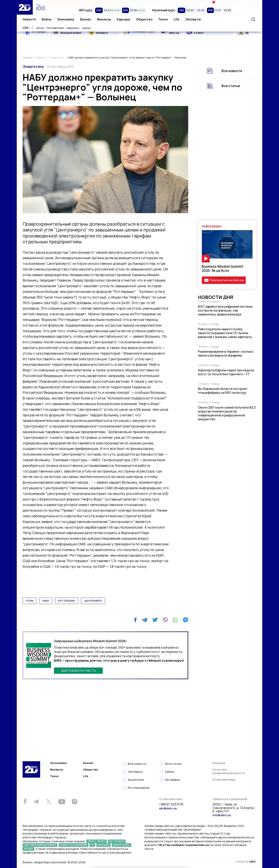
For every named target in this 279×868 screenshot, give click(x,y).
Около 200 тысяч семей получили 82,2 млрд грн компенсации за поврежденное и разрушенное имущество (227, 413)
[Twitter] (155, 620)
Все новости (232, 71)
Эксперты (193, 19)
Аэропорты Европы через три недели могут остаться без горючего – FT (226, 372)
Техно (163, 19)
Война (46, 19)
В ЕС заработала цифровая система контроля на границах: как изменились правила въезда (225, 310)
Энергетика (33, 66)
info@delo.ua (222, 815)
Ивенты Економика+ (226, 3)
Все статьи (231, 86)
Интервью (173, 780)
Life (177, 19)
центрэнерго (93, 601)
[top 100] (41, 7)
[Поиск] (253, 19)
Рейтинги (84, 3)
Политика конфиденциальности (229, 771)
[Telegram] (144, 620)
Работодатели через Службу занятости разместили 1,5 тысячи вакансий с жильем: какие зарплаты (225, 333)
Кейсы (170, 772)
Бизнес (86, 19)
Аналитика (136, 780)
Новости (29, 19)
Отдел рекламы (224, 779)
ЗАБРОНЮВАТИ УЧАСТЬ (78, 671)
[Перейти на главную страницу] (25, 7)
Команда (219, 763)
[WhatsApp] (175, 620)
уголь (30, 601)
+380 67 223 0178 (171, 804)
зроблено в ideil (246, 862)
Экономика (66, 19)
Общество (144, 19)
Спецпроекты (155, 3)
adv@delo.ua (168, 808)
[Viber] (165, 620)
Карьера (123, 19)
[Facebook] (135, 620)
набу (46, 601)
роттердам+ (67, 601)
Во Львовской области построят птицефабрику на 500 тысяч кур (223, 391)
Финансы (104, 19)
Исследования (139, 788)
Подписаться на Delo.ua (226, 280)
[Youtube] (62, 802)
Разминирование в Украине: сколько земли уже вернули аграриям (226, 353)
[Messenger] (185, 620)
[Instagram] (74, 802)
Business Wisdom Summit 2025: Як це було (222, 268)
